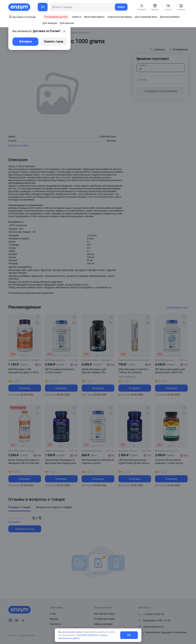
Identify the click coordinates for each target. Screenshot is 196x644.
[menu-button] (43, 7)
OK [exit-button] (129, 635)
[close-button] (64, 31)
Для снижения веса (146, 17)
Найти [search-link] (121, 7)
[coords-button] (22, 17)
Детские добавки (170, 17)
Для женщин (50, 23)
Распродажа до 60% (56, 17)
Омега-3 (77, 17)
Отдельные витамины (120, 17)
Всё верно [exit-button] (25, 42)
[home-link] (20, 7)
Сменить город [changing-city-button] (53, 42)
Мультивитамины (94, 17)
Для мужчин (67, 23)
